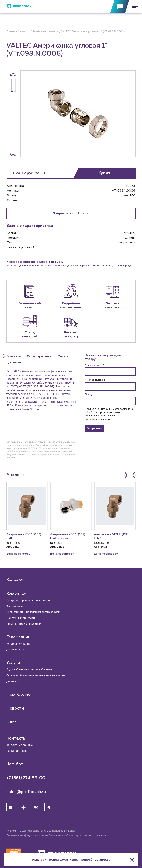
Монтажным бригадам (21, 618)
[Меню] (134, 6)
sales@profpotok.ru (26, 792)
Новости (15, 708)
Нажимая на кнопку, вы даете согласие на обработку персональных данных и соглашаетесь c (109, 414)
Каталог (15, 580)
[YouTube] (11, 807)
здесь (104, 859)
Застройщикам (16, 606)
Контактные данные (20, 745)
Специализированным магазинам (28, 600)
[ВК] (36, 807)
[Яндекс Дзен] (23, 807)
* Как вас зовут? (94, 365)
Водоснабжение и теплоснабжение (29, 669)
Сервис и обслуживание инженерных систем (36, 675)
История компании (18, 644)
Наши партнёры (17, 751)
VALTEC (130, 196)
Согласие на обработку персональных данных (79, 835)
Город (88, 395)
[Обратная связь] (120, 6)
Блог (11, 722)
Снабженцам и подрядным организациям (33, 612)
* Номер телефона (95, 380)
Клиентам (16, 594)
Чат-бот (15, 764)
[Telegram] (49, 807)
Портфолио (18, 694)
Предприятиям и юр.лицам (24, 624)
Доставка (12, 681)
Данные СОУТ (15, 650)
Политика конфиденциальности (27, 835)
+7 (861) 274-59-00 (26, 778)
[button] (13, 75)
